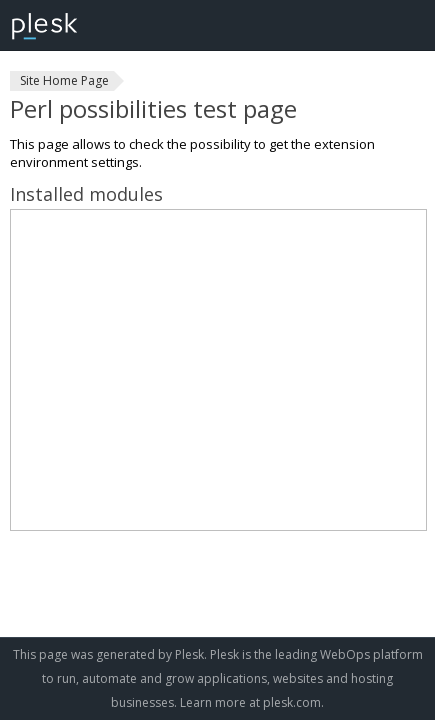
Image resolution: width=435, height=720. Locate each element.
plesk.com (292, 702)
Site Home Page (64, 80)
